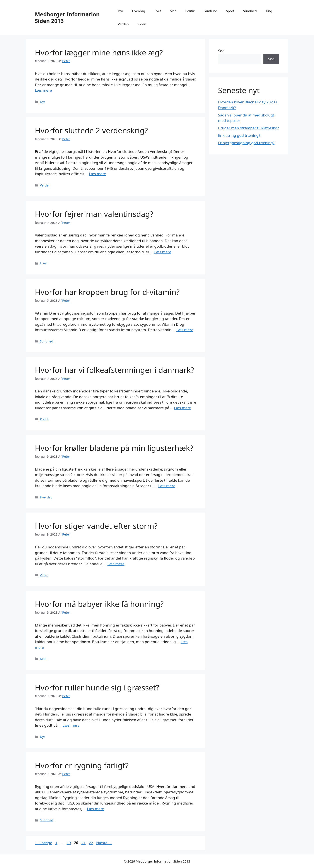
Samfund (210, 11)
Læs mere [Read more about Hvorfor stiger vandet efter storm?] (116, 564)
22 (91, 843)
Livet (157, 11)
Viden (142, 24)
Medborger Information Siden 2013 (67, 17)
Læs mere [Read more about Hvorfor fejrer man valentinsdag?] (163, 252)
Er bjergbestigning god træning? (246, 143)
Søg (221, 51)
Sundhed (250, 11)
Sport (230, 11)
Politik (190, 11)
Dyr (120, 11)
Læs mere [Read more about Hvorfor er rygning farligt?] (96, 809)
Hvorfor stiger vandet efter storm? (96, 526)
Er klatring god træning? (239, 135)
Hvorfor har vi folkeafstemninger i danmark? (114, 370)
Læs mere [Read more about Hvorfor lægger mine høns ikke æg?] (43, 90)
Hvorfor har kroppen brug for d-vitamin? (107, 292)
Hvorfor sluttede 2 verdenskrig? (91, 130)
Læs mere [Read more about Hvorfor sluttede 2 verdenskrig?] (97, 174)
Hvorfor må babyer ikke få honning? (99, 604)
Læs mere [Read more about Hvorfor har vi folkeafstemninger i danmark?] (183, 408)
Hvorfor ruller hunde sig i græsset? (97, 687)
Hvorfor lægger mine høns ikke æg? (99, 52)
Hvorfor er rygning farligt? (82, 765)
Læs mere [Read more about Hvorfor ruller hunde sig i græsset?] (71, 725)
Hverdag (138, 11)
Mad (173, 11)
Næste (104, 843)
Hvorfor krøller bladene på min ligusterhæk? (114, 448)
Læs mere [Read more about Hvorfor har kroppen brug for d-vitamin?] (185, 330)
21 (84, 843)
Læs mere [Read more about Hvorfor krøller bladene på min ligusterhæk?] (167, 486)
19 (69, 843)
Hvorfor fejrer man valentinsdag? (94, 214)
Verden (123, 24)
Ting (269, 11)
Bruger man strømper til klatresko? (248, 128)
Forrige (44, 843)
